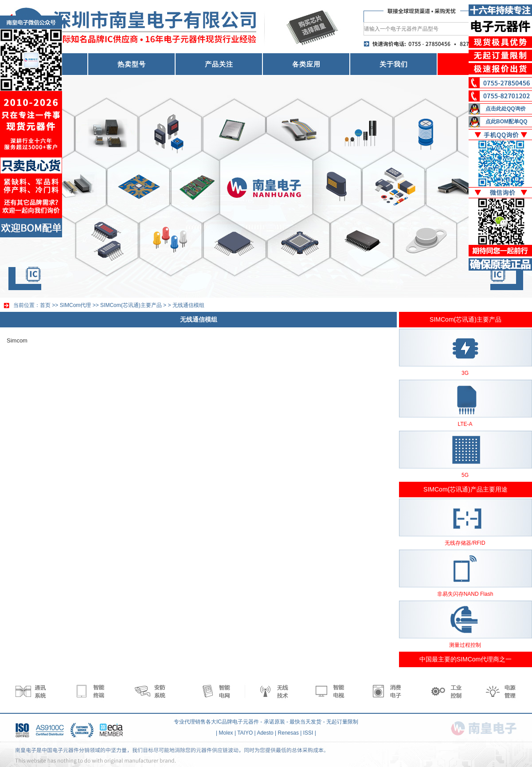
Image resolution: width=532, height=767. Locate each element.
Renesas (288, 733)
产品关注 (219, 64)
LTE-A (465, 424)
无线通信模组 (188, 305)
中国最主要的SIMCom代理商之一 (465, 659)
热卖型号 (132, 64)
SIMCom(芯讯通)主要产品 (131, 305)
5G (465, 475)
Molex (226, 733)
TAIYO (245, 733)
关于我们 (394, 64)
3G (465, 373)
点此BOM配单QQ (507, 122)
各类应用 (306, 64)
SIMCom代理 (76, 305)
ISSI (308, 733)
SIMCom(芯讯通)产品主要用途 (465, 489)
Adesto (265, 733)
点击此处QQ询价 (506, 109)
